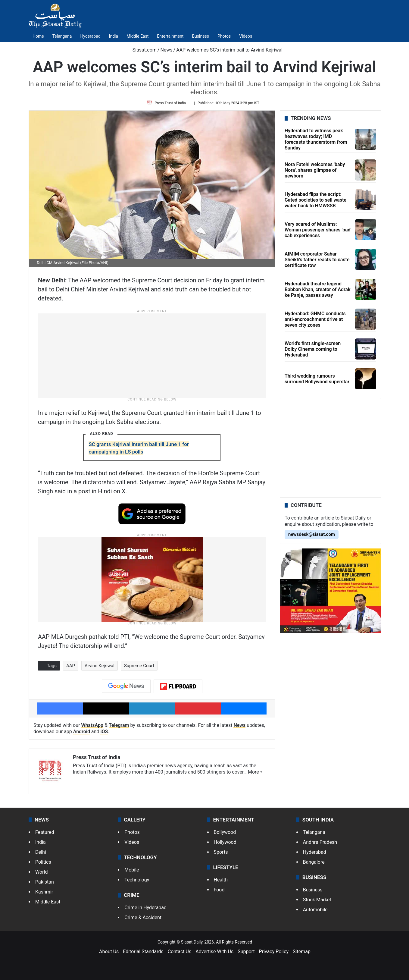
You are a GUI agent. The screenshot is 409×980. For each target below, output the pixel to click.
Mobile (132, 872)
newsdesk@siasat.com (312, 536)
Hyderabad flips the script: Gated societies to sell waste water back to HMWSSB (315, 202)
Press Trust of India (172, 104)
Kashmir (44, 894)
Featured (45, 834)
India (114, 36)
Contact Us (180, 954)
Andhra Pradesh (320, 844)
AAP (71, 668)
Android (82, 734)
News (166, 50)
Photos (224, 36)
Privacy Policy (274, 954)
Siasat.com (142, 50)
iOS (104, 734)
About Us (109, 954)
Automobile (315, 911)
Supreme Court (139, 668)
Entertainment (170, 36)
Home (38, 36)
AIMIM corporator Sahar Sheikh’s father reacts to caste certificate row (317, 262)
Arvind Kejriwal (100, 668)
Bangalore (314, 864)
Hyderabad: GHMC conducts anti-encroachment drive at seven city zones (315, 321)
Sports (221, 854)
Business (200, 36)
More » (255, 774)
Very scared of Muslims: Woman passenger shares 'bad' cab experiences (318, 232)
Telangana (62, 36)
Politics (43, 864)
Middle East (137, 36)
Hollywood (225, 844)
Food (219, 892)
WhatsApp (92, 728)
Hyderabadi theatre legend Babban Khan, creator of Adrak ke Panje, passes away (318, 292)
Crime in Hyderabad (145, 910)
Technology (137, 882)
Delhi (41, 854)
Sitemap (302, 954)
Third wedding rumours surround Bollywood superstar (317, 381)
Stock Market (317, 901)
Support (246, 954)
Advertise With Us (214, 954)
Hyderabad (90, 36)
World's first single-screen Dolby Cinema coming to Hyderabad (313, 351)
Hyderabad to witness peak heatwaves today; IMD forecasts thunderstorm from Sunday (316, 141)
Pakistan (45, 884)
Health (221, 882)
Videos (246, 36)
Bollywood (225, 834)
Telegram (119, 728)
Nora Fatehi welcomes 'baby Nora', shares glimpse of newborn (315, 172)
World (41, 874)
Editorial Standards (143, 954)
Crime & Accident (143, 920)
